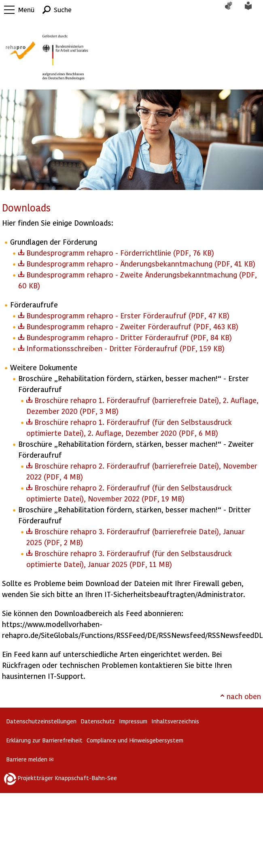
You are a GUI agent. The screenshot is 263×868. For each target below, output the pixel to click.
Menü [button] (26, 10)
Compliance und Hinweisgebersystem (135, 740)
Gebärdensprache (233, 10)
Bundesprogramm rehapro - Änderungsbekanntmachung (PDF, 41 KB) (141, 263)
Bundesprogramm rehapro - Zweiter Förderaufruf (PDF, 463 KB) (132, 326)
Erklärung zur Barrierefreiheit (44, 740)
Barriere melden (30, 759)
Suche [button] (63, 10)
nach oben (244, 696)
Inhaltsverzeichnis (175, 721)
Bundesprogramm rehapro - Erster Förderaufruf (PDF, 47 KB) (128, 315)
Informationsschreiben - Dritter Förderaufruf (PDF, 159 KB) (125, 348)
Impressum (133, 721)
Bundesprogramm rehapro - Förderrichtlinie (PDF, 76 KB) (120, 253)
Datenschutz (98, 721)
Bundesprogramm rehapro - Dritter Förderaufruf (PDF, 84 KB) (129, 337)
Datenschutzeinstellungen (41, 721)
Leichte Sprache (253, 10)
